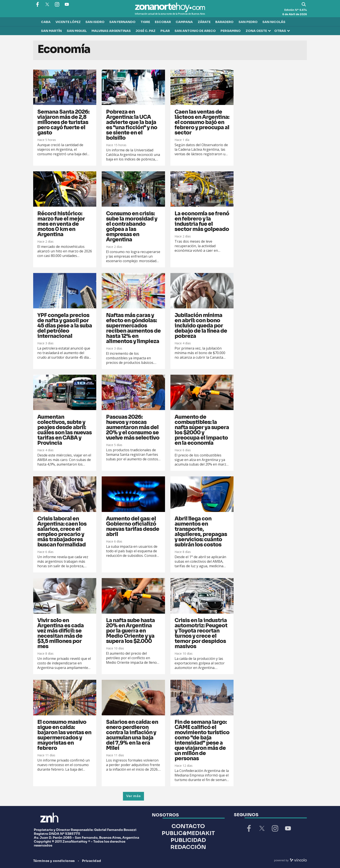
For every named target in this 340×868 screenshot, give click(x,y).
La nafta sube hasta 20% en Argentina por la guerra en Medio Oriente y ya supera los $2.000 (130, 631)
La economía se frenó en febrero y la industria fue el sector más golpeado (202, 221)
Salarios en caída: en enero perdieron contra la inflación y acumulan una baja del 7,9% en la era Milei (132, 735)
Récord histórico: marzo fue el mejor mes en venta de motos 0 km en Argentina (61, 224)
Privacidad (92, 861)
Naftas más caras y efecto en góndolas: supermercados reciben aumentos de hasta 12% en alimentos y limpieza (133, 328)
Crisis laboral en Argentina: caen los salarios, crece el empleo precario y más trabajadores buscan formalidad (62, 532)
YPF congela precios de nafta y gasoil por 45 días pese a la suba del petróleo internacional (65, 326)
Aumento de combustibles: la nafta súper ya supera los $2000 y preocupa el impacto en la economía (202, 430)
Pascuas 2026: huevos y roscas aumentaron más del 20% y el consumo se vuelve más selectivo (133, 427)
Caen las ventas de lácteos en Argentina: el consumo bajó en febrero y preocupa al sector (202, 122)
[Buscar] (304, 4)
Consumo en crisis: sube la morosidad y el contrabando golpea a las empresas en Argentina (132, 227)
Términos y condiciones (54, 861)
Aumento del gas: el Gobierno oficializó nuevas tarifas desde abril (133, 526)
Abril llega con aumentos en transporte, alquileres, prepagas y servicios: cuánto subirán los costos (201, 532)
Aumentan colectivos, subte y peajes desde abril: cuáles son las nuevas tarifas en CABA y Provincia (65, 430)
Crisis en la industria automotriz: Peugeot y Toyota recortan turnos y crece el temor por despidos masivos (201, 633)
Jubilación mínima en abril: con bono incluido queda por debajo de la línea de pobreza (201, 326)
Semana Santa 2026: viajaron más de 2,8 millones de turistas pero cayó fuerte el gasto (63, 122)
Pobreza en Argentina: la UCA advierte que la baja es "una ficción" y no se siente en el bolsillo (132, 125)
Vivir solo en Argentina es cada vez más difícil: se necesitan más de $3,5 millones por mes (60, 633)
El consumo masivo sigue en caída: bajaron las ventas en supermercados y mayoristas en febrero (64, 735)
